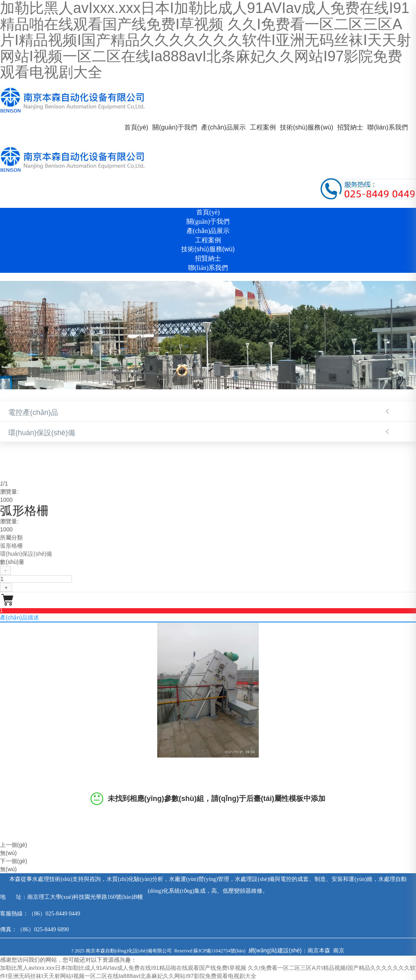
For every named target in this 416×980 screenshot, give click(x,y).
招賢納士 (350, 127)
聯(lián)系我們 (388, 127)
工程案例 (263, 127)
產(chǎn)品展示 (223, 127)
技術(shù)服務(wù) (307, 127)
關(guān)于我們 (175, 127)
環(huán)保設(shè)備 (42, 433)
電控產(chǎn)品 (33, 412)
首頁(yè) (136, 127)
